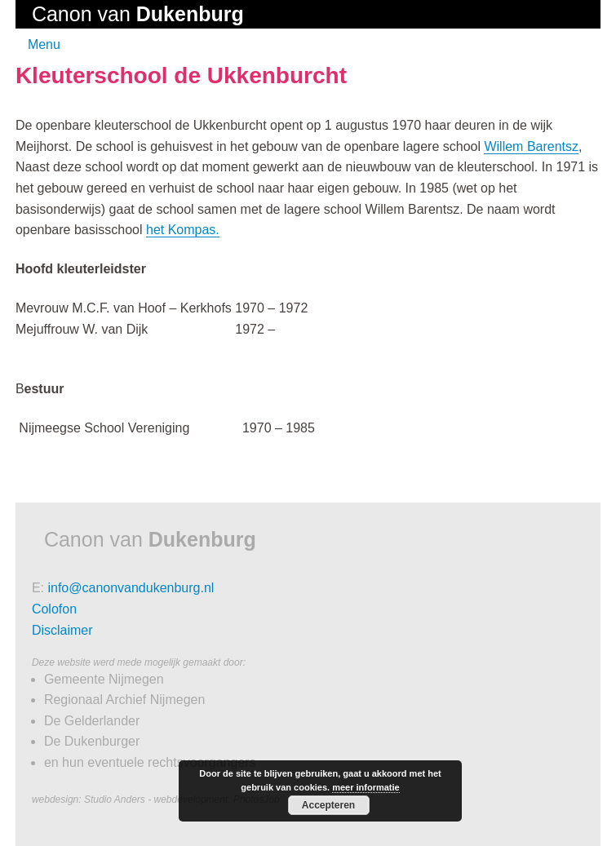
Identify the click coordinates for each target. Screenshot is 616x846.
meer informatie (366, 787)
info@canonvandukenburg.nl (131, 588)
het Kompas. (183, 230)
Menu (44, 44)
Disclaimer (62, 630)
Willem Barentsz (531, 146)
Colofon (54, 609)
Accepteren (328, 805)
